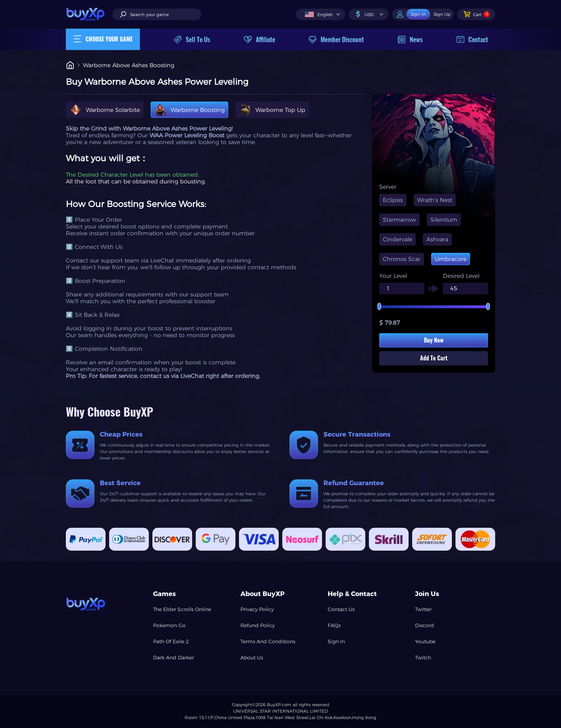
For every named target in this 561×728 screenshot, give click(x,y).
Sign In (336, 641)
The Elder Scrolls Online (182, 609)
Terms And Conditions (268, 641)
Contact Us (341, 609)
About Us (252, 658)
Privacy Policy (257, 609)
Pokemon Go (169, 625)
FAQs (334, 625)
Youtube (425, 641)
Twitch (423, 658)
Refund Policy (258, 625)
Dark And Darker (174, 658)
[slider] (434, 307)
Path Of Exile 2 (171, 641)
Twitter (423, 609)
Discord (425, 625)
